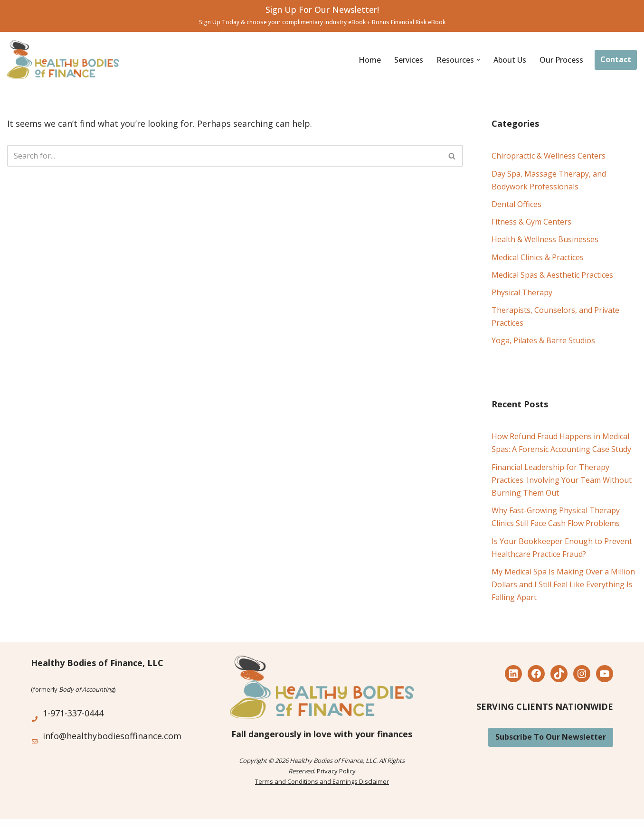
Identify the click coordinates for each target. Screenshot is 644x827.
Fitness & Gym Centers (531, 222)
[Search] (224, 156)
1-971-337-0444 (73, 713)
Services (409, 60)
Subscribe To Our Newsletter (551, 737)
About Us (510, 60)
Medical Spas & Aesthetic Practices (552, 275)
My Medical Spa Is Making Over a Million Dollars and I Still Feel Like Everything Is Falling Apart (563, 584)
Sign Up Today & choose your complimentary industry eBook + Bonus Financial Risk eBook (322, 22)
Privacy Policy (336, 771)
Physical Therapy (522, 292)
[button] (478, 60)
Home (370, 60)
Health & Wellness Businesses (545, 239)
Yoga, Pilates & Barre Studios (543, 340)
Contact (616, 59)
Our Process (561, 60)
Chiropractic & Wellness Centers (549, 156)
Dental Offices (516, 204)
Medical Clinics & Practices (538, 257)
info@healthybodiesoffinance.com (112, 736)
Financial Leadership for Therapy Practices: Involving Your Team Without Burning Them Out (562, 480)
